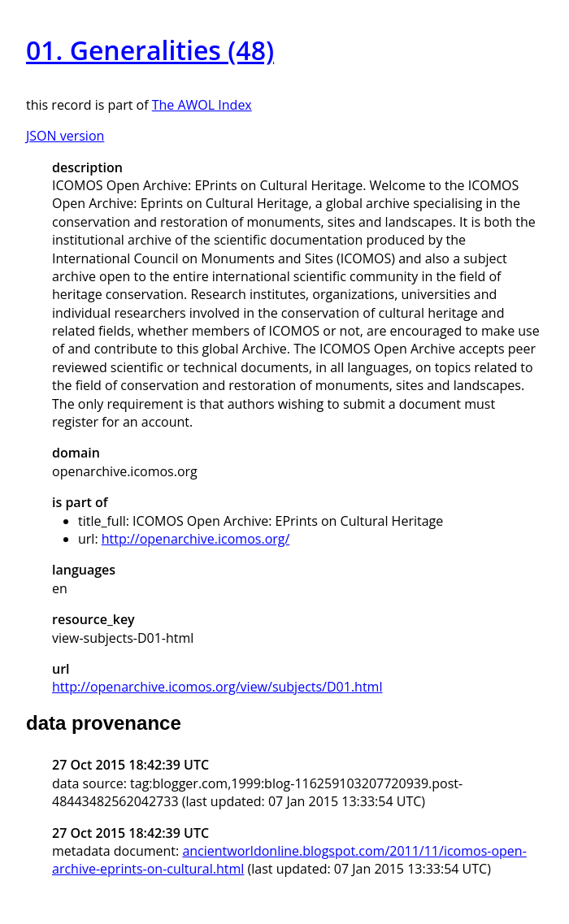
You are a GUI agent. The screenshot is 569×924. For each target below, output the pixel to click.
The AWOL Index (202, 105)
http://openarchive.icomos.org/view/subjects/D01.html (217, 687)
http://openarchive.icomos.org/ (196, 539)
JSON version (65, 136)
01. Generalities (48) (150, 50)
